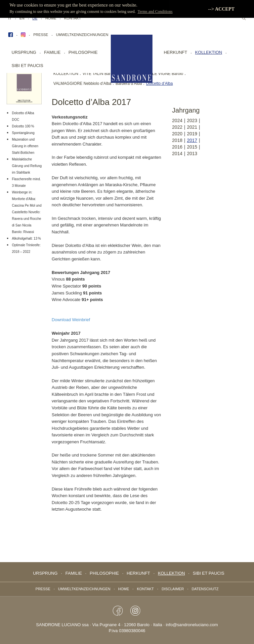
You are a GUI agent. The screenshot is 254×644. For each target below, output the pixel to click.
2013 (192, 153)
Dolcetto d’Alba (160, 84)
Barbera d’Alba (128, 84)
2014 (177, 153)
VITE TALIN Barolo (99, 74)
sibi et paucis (27, 66)
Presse (41, 35)
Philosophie (83, 52)
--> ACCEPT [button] (221, 9)
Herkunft (175, 52)
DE (35, 18)
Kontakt (73, 18)
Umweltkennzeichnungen (82, 35)
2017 (192, 140)
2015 (192, 147)
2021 (192, 127)
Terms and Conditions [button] (155, 12)
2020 (177, 134)
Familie (52, 52)
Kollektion (209, 52)
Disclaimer (173, 589)
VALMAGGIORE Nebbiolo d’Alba (82, 84)
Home (51, 18)
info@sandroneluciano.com (192, 625)
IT (10, 18)
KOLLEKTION (66, 74)
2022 (177, 127)
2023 (192, 120)
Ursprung (24, 52)
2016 (177, 147)
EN (22, 18)
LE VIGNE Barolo (168, 74)
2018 (177, 140)
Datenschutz (205, 589)
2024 (177, 120)
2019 (192, 134)
